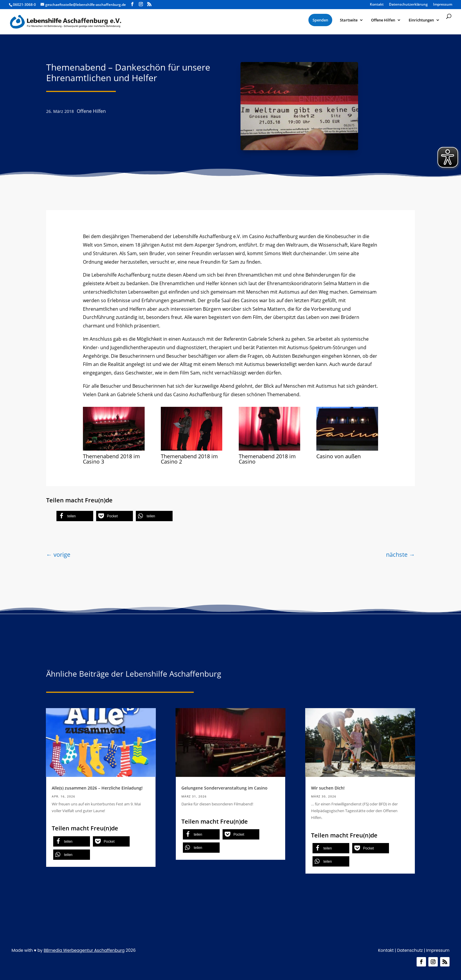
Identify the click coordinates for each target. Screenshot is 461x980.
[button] (75, 516)
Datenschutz (410, 950)
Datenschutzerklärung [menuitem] (408, 5)
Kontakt (386, 950)
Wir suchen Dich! (328, 788)
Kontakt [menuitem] (377, 5)
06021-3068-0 (24, 5)
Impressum (438, 950)
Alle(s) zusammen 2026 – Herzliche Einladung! (97, 788)
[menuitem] (320, 20)
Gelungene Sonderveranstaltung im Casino (224, 788)
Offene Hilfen (91, 111)
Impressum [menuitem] (443, 5)
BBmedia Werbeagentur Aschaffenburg (84, 950)
